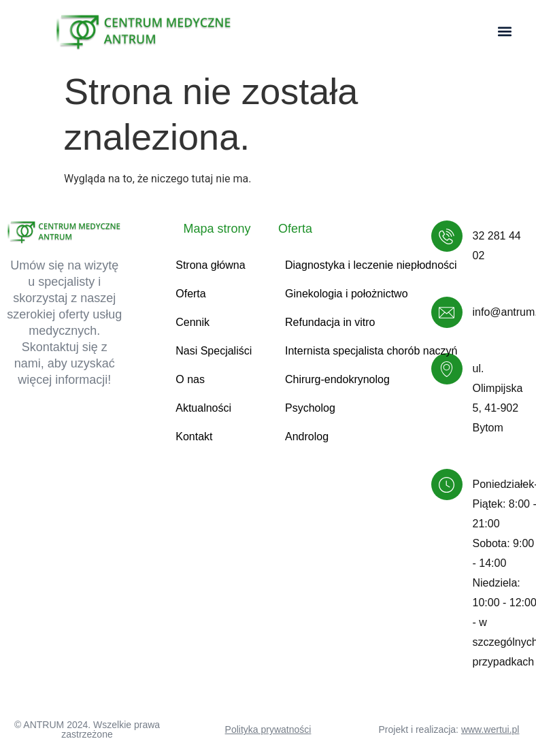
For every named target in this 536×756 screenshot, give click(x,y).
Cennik (192, 322)
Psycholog (310, 408)
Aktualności (203, 408)
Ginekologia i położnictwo (347, 294)
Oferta (190, 294)
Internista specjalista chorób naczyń (371, 351)
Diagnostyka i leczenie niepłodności (371, 265)
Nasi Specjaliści (214, 351)
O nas (190, 379)
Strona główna (210, 265)
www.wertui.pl (490, 729)
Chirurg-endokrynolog (337, 379)
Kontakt (194, 437)
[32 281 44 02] (447, 236)
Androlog (307, 437)
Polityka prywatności (268, 729)
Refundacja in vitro (330, 322)
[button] (504, 32)
